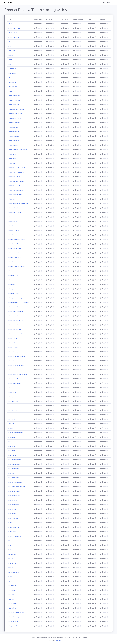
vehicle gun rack (13, 222)
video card (11, 473)
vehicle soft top (13, 347)
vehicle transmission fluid (16, 365)
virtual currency (12, 554)
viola (9, 545)
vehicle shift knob (13, 343)
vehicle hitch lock (13, 235)
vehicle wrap (12, 392)
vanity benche (12, 51)
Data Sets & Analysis (106, 3)
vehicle (10, 91)
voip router (11, 595)
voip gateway (12, 590)
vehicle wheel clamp (14, 383)
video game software (14, 496)
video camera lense (14, 464)
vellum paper (12, 397)
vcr (9, 78)
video (9, 442)
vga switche (11, 424)
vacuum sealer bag (14, 37)
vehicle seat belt (13, 316)
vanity (10, 46)
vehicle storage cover (14, 361)
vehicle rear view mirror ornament (18, 302)
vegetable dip (12, 82)
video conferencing (14, 478)
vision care (11, 559)
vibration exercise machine (16, 433)
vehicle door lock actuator (16, 181)
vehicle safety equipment (16, 311)
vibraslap (11, 428)
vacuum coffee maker (14, 28)
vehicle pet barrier (13, 293)
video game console (14, 491)
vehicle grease (12, 217)
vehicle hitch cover (13, 231)
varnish (10, 60)
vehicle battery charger (15, 114)
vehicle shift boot (13, 338)
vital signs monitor (13, 572)
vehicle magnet (12, 271)
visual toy (11, 568)
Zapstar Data (8, 3)
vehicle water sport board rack (17, 374)
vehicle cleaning (13, 145)
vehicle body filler (13, 132)
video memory (12, 500)
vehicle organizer (13, 280)
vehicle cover (12, 154)
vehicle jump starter (14, 253)
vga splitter (11, 419)
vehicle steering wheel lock (16, 356)
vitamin (10, 577)
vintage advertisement (15, 536)
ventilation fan (12, 410)
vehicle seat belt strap (15, 329)
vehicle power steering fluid (16, 298)
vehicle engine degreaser (16, 190)
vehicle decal (12, 159)
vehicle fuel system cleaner (16, 208)
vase (9, 64)
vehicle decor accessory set (16, 168)
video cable (11, 451)
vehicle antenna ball (14, 100)
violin (9, 550)
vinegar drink (12, 532)
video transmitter (13, 518)
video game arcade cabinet (16, 487)
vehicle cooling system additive (18, 150)
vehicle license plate (14, 257)
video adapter (12, 446)
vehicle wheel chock (14, 379)
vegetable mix (12, 87)
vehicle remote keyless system (18, 307)
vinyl (9, 541)
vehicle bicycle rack (14, 123)
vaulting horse (12, 69)
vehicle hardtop (13, 226)
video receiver (12, 509)
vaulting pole (12, 73)
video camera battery (14, 460)
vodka (10, 581)
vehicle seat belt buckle (15, 320)
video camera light (13, 469)
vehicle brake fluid (13, 136)
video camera (12, 455)
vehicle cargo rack (13, 141)
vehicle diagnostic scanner (16, 172)
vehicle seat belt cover (15, 325)
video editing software (15, 482)
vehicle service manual (15, 334)
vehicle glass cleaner (14, 213)
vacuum (10, 24)
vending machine (13, 401)
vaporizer (11, 55)
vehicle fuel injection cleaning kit (18, 204)
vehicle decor (12, 163)
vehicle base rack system (16, 109)
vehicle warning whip (14, 370)
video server (12, 514)
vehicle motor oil (13, 275)
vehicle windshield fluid (15, 388)
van (9, 42)
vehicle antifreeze (13, 105)
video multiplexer (13, 505)
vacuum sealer (12, 33)
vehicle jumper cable (14, 248)
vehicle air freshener (14, 96)
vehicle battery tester (15, 118)
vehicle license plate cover (16, 262)
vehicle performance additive (17, 289)
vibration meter (12, 437)
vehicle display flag (14, 177)
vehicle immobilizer (14, 244)
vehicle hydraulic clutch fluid (16, 239)
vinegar (10, 523)
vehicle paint (12, 284)
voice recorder (12, 586)
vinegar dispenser (13, 527)
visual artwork (12, 563)
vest (9, 415)
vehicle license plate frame (16, 266)
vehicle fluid (11, 199)
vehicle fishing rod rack (15, 195)
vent (9, 406)
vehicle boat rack (13, 127)
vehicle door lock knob (15, 186)
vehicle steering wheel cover (17, 352)
